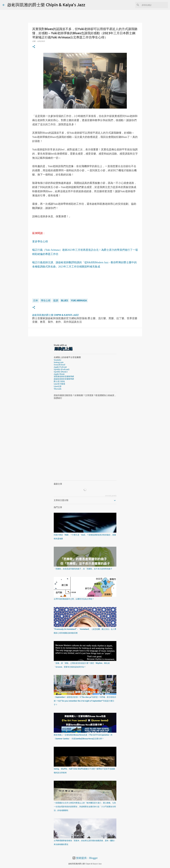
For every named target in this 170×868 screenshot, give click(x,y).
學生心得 (46, 300)
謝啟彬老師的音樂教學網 (64, 379)
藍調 (56, 300)
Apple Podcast (60, 367)
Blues (65, 300)
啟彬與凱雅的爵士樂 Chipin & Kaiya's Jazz (46, 5)
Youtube (57, 360)
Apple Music (59, 374)
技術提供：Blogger (85, 858)
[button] (34, 47)
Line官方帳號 (59, 384)
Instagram (59, 362)
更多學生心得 (40, 241)
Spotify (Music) (61, 372)
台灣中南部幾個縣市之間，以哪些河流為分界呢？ (74, 599)
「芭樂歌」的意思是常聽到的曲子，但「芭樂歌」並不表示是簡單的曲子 (83, 569)
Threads (58, 389)
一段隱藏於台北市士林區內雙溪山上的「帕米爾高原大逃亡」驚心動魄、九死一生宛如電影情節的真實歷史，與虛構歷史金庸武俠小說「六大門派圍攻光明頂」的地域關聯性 (85, 807)
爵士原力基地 (59, 381)
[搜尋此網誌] (154, 5)
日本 (36, 300)
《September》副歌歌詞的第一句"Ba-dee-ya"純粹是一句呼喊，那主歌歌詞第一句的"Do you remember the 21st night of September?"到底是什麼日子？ (85, 701)
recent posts (111, 496)
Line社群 (58, 386)
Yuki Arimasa (79, 300)
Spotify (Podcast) (62, 369)
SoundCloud (59, 365)
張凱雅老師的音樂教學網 (64, 376)
